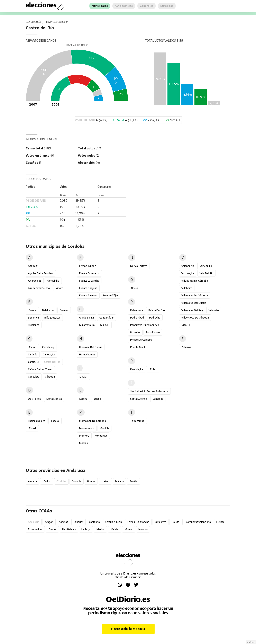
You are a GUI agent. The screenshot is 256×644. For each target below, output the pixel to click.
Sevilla (134, 481)
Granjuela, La (86, 318)
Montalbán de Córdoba (93, 421)
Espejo (55, 421)
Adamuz (33, 266)
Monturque (101, 436)
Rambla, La (137, 369)
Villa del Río (207, 273)
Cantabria (94, 522)
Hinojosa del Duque (91, 347)
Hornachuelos (87, 354)
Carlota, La (49, 354)
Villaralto (214, 310)
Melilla (115, 529)
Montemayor (87, 428)
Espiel (32, 428)
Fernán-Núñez (88, 266)
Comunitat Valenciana (198, 522)
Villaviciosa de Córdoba (195, 318)
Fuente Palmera (88, 295)
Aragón (49, 522)
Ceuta (176, 522)
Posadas (135, 332)
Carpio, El (33, 362)
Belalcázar (48, 310)
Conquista (34, 377)
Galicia (52, 529)
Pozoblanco (153, 332)
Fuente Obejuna (88, 288)
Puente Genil (138, 347)
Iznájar (83, 377)
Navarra (143, 529)
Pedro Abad (137, 318)
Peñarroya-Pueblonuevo (145, 325)
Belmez (64, 310)
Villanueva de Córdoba (195, 295)
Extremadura (35, 529)
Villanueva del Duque (194, 303)
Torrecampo (137, 421)
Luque (98, 399)
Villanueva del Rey (192, 310)
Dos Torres (34, 399)
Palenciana (137, 310)
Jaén (105, 481)
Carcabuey (48, 347)
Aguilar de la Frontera (41, 273)
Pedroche (155, 318)
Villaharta (187, 288)
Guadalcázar (107, 318)
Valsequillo (206, 266)
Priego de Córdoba (141, 340)
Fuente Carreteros (89, 273)
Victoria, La (188, 273)
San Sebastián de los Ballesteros (149, 391)
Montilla (104, 428)
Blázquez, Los (52, 318)
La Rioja (86, 529)
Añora (60, 288)
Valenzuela (188, 266)
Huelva (91, 481)
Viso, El (186, 325)
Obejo (135, 288)
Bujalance (34, 325)
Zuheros (186, 347)
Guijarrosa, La (87, 325)
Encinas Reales (37, 421)
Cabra (32, 347)
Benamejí (33, 318)
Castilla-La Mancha (138, 522)
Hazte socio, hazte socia (128, 629)
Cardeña (33, 354)
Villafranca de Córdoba (195, 281)
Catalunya (161, 522)
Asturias (63, 522)
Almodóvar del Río (39, 288)
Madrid (100, 529)
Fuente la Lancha (89, 281)
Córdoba (50, 377)
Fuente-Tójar (110, 295)
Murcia (129, 529)
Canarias (79, 522)
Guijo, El (105, 325)
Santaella (158, 399)
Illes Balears (69, 529)
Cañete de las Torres (40, 369)
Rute (153, 369)
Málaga (119, 481)
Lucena (83, 399)
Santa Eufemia (139, 399)
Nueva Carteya (139, 266)
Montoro (84, 436)
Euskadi (221, 522)
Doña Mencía (54, 399)
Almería (32, 481)
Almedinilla (53, 281)
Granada (77, 481)
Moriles (83, 443)
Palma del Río (157, 310)
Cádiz (47, 481)
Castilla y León (114, 522)
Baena (32, 310)
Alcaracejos (35, 281)
